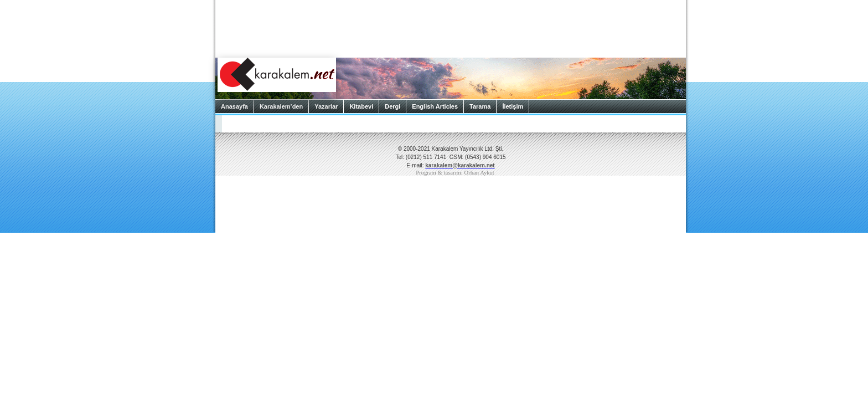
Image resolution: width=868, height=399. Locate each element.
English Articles (435, 106)
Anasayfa (234, 106)
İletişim (513, 106)
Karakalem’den (281, 106)
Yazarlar (326, 106)
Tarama (480, 106)
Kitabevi (361, 106)
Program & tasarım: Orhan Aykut (455, 173)
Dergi (392, 106)
